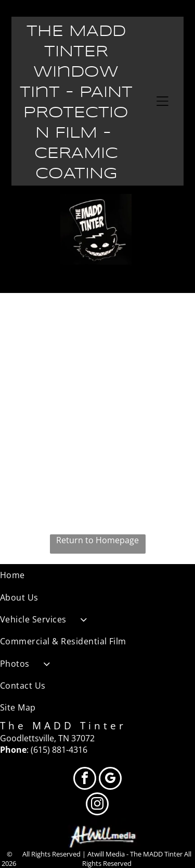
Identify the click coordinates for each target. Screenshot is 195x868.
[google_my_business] (110, 780)
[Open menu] (162, 101)
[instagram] (97, 805)
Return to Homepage (97, 540)
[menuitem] (97, 575)
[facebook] (85, 780)
